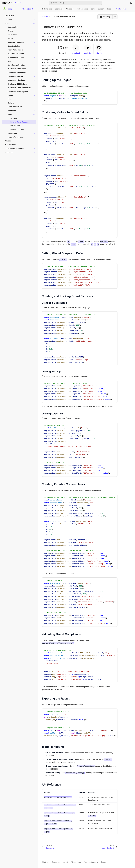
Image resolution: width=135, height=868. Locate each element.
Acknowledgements (91, 861)
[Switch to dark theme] (131, 3)
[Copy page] (105, 17)
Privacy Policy (76, 861)
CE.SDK (45, 17)
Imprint (65, 861)
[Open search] (75, 3)
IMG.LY (46, 861)
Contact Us (56, 861)
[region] (80, 532)
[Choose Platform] (9, 9)
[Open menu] (115, 17)
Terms (103, 861)
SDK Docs (17, 3)
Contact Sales (121, 9)
